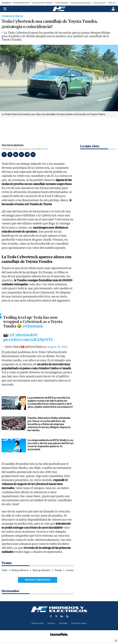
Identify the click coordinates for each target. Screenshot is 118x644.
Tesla (4, 570)
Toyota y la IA (100, 3)
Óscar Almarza (13, 145)
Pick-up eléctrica (41, 570)
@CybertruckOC (24, 335)
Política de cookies (79, 623)
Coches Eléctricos (12, 16)
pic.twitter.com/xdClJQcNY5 (28, 340)
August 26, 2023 (57, 347)
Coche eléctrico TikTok (42, 3)
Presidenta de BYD (21, 3)
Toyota (58, 570)
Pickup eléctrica (20, 570)
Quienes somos (38, 623)
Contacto (51, 623)
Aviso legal (63, 623)
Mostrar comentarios (38, 580)
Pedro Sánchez (62, 3)
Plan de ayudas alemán (81, 3)
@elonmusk (33, 326)
